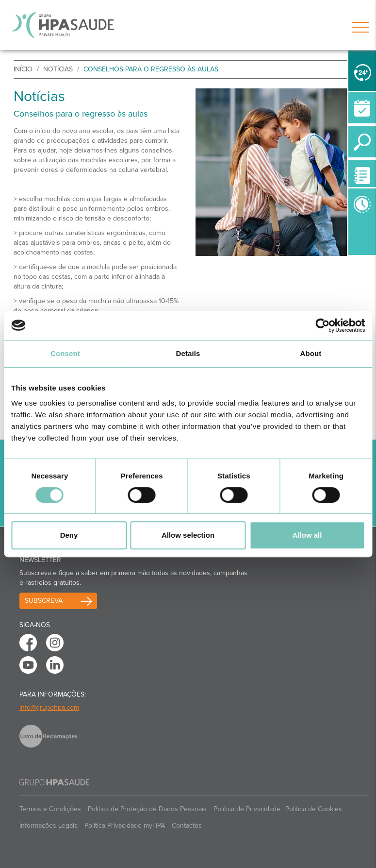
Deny (69, 535)
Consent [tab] (65, 353)
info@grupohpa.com (49, 707)
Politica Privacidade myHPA (125, 825)
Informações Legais (49, 825)
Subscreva (44, 601)
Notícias (58, 69)
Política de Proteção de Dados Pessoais (147, 809)
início (23, 69)
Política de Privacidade (247, 809)
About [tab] (311, 353)
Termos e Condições (50, 809)
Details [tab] (188, 353)
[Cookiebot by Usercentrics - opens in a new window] (322, 325)
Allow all (307, 535)
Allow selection (188, 535)
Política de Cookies (314, 809)
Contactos (187, 825)
